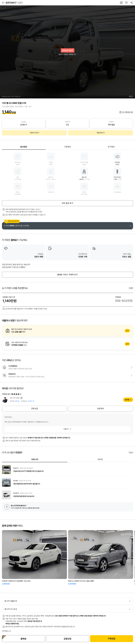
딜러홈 (127, 400)
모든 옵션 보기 (67, 203)
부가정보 (111, 147)
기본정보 (67, 147)
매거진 (100, 459)
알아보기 (67, 331)
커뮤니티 (35, 459)
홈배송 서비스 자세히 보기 (67, 275)
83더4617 (14, 3)
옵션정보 (24, 147)
